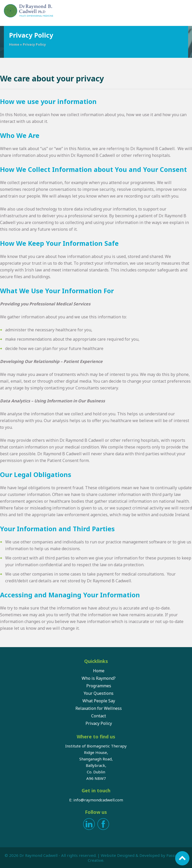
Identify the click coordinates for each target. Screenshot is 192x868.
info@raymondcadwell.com (98, 800)
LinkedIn (89, 824)
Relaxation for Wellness (99, 708)
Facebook (103, 824)
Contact (99, 716)
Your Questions (99, 693)
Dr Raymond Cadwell (38, 855)
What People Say (99, 701)
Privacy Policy (99, 723)
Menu (184, 12)
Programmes (99, 686)
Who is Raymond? (99, 678)
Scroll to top (182, 858)
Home (14, 44)
